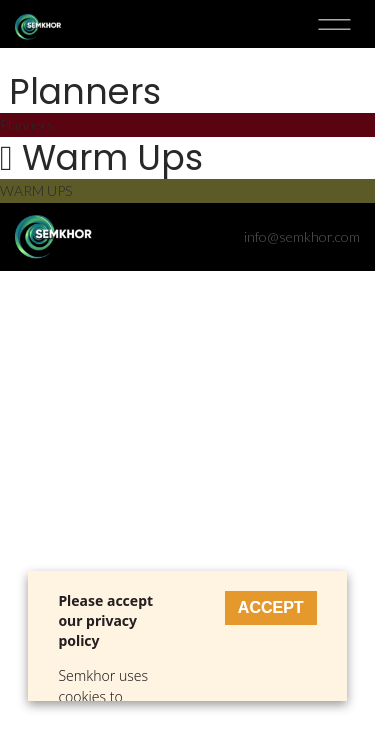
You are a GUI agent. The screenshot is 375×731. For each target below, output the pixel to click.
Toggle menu (334, 24)
